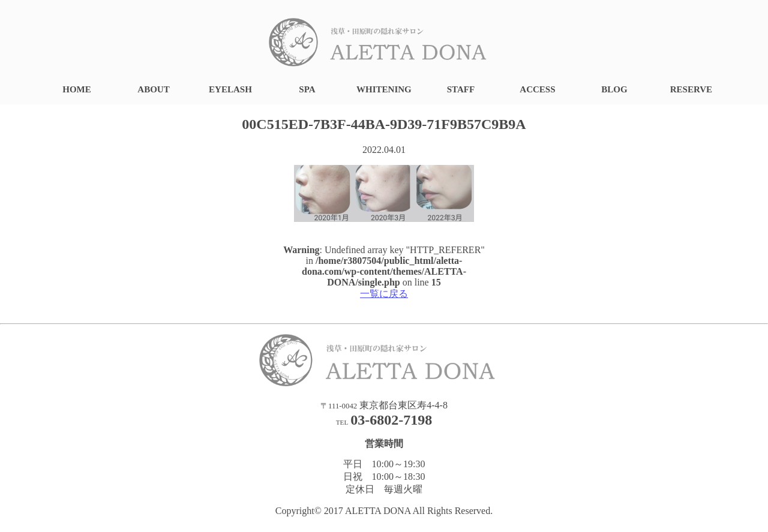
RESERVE (691, 89)
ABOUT (153, 89)
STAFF (461, 89)
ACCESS (537, 89)
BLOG (614, 89)
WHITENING (384, 89)
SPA (307, 89)
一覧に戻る (384, 294)
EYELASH (230, 89)
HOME (77, 89)
